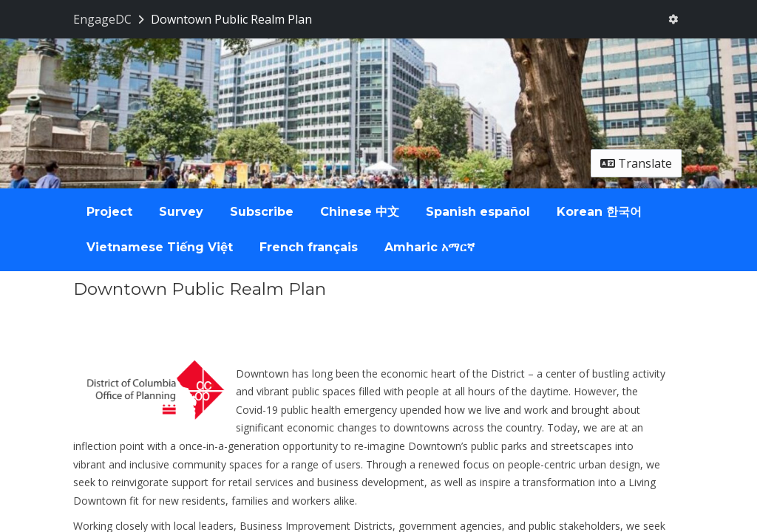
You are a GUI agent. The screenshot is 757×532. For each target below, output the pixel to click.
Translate (636, 163)
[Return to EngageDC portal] (110, 19)
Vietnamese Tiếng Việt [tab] (160, 247)
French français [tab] (309, 247)
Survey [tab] (181, 212)
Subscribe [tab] (262, 212)
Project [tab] (109, 212)
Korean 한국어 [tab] (599, 212)
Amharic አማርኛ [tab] (430, 247)
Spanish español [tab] (478, 212)
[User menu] (673, 19)
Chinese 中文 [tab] (360, 212)
